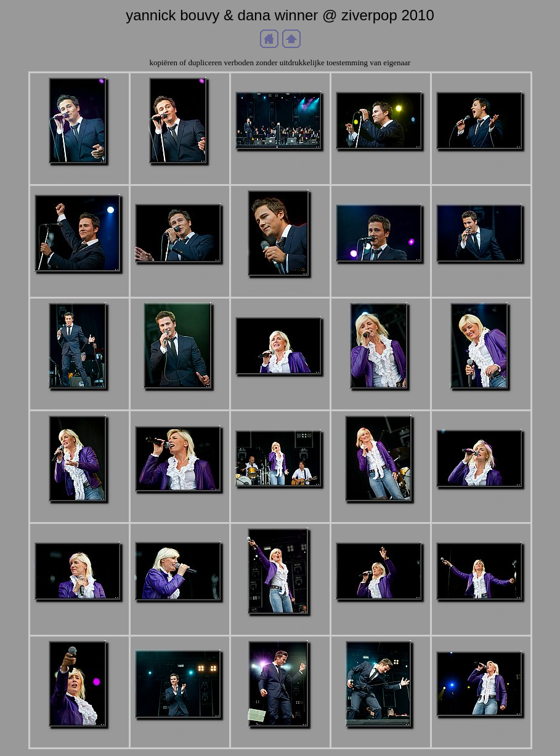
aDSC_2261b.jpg (381, 402)
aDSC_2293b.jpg (381, 514)
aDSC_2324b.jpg (481, 613)
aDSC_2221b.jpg (381, 275)
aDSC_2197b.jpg (280, 162)
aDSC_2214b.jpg (180, 275)
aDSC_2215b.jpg (280, 289)
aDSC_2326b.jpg (79, 740)
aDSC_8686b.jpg (381, 740)
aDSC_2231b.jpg (481, 275)
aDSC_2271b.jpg (79, 514)
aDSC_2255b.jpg (280, 388)
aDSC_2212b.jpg (481, 162)
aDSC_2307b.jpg (79, 613)
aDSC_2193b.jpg (180, 176)
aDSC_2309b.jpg (180, 613)
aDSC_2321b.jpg (381, 613)
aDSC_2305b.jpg (481, 500)
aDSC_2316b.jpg (280, 627)
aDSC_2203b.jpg (381, 162)
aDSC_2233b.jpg (79, 402)
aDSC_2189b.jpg (79, 176)
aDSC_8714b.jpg (481, 729)
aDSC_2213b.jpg (79, 285)
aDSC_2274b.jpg (180, 505)
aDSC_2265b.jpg (481, 402)
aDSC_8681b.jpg (280, 740)
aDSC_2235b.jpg (180, 402)
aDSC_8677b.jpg (180, 731)
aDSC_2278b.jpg (280, 500)
